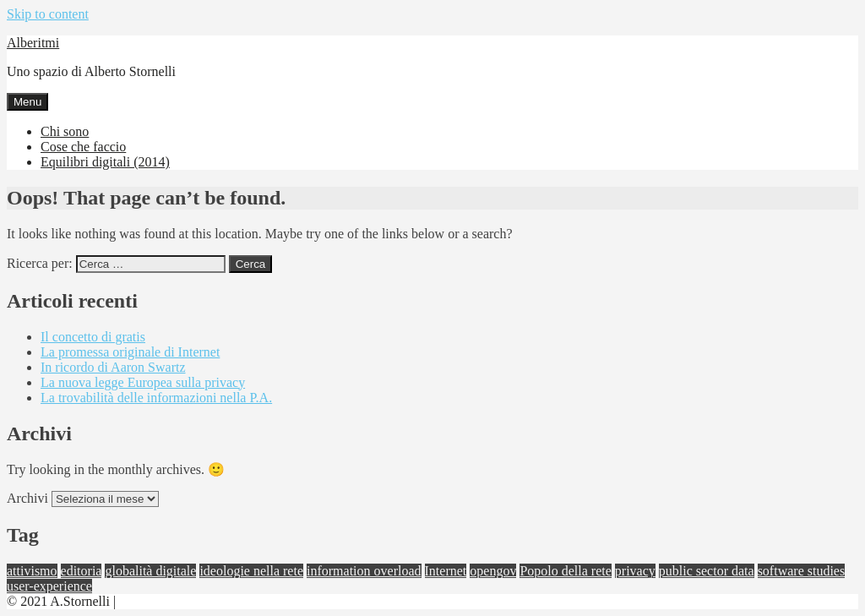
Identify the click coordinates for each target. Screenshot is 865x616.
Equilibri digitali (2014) (105, 162)
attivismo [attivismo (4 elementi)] (32, 571)
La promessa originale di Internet (130, 352)
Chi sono (65, 131)
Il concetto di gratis (93, 337)
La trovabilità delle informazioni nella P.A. (156, 398)
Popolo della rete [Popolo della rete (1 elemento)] (565, 571)
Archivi (27, 498)
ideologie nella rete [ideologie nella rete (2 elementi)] (251, 571)
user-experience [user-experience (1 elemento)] (49, 586)
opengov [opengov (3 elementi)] (493, 571)
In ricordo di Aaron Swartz (113, 367)
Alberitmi (33, 43)
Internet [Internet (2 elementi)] (446, 571)
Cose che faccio (83, 147)
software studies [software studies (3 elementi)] (802, 571)
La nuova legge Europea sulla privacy (143, 382)
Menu (27, 102)
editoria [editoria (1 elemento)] (82, 571)
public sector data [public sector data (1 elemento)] (707, 571)
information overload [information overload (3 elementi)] (364, 571)
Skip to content (48, 14)
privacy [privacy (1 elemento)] (635, 571)
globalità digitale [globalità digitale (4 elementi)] (150, 571)
